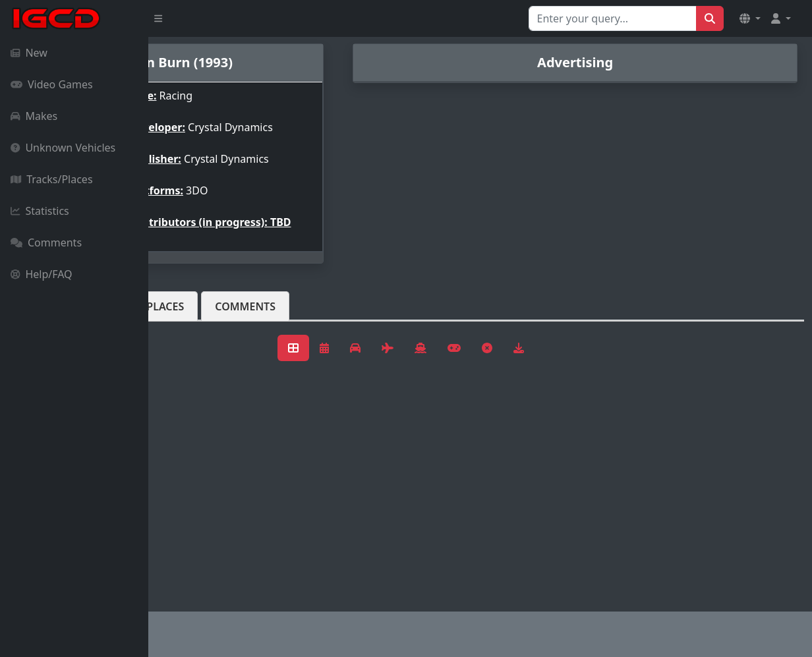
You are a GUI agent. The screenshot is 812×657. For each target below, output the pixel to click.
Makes (34, 116)
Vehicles (196, 317)
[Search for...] (613, 18)
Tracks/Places (52, 179)
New (29, 53)
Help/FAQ (42, 274)
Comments (46, 243)
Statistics (40, 211)
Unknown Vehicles (63, 148)
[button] (750, 18)
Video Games (52, 84)
